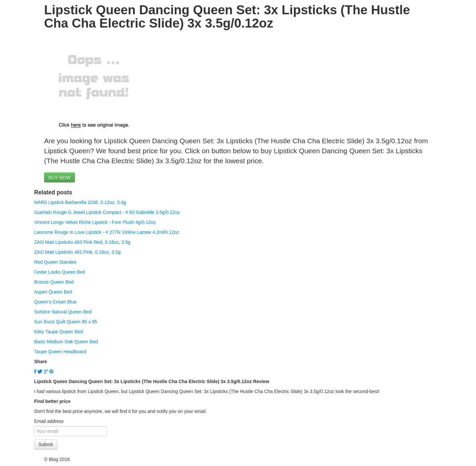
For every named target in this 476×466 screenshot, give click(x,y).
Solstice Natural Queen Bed (63, 312)
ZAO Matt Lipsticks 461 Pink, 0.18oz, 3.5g (77, 252)
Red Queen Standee (55, 262)
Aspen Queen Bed (53, 292)
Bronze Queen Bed (54, 282)
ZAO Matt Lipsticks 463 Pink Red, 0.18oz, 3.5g (82, 242)
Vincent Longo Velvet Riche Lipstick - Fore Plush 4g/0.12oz (95, 222)
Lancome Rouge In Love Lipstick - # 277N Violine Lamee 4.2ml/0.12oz (107, 232)
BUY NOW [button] (59, 177)
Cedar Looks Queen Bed (60, 272)
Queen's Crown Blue (55, 302)
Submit (46, 444)
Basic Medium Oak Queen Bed (66, 342)
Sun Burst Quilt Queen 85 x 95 (66, 322)
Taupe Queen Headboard (60, 352)
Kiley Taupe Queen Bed (59, 332)
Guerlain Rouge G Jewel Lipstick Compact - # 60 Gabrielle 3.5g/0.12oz (107, 212)
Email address (49, 421)
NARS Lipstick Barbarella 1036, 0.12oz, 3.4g (80, 202)
